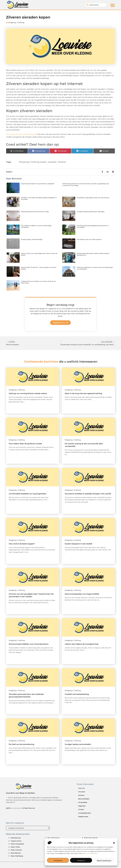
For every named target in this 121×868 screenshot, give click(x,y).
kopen (43, 162)
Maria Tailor (15, 847)
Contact (81, 809)
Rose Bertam (16, 853)
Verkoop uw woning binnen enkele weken (28, 393)
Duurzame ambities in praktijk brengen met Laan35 (88, 494)
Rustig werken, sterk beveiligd (32, 239)
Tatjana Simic (16, 841)
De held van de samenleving (21, 744)
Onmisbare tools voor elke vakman (89, 239)
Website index (83, 817)
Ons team (82, 792)
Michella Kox (16, 838)
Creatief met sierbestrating (77, 694)
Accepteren (58, 860)
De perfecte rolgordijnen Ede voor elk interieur (93, 198)
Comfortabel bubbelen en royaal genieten (28, 494)
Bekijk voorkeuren (104, 860)
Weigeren (81, 860)
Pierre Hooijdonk (17, 844)
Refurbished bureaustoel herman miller (35, 212)
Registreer (82, 806)
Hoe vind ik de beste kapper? (22, 544)
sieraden (52, 162)
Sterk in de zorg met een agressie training (83, 393)
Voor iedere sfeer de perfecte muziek (25, 444)
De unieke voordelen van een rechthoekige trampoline (36, 226)
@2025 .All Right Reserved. (21, 808)
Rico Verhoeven (54, 838)
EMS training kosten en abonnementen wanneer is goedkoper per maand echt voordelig (86, 184)
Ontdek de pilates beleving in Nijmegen (91, 212)
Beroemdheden (84, 799)
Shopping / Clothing (16, 22)
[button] (114, 843)
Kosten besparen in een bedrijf (78, 544)
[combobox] (96, 5)
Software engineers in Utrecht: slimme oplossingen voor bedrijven (95, 268)
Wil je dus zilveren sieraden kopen (21, 134)
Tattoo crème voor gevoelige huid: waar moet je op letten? (39, 254)
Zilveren (62, 162)
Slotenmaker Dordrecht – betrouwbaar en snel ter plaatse (39, 268)
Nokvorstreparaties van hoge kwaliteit (82, 594)
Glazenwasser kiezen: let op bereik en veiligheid (38, 184)
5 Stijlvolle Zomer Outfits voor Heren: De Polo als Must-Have (38, 282)
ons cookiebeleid (91, 853)
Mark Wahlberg (17, 856)
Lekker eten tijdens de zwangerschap (82, 644)
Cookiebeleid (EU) (85, 813)
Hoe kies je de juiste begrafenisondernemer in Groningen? (93, 226)
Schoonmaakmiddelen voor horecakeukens (29, 644)
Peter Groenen (16, 850)
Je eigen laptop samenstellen (78, 744)
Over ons (81, 788)
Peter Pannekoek (91, 838)
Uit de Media (83, 802)
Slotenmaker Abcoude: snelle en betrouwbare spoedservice (93, 254)
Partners (81, 795)
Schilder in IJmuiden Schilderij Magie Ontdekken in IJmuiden (39, 198)
